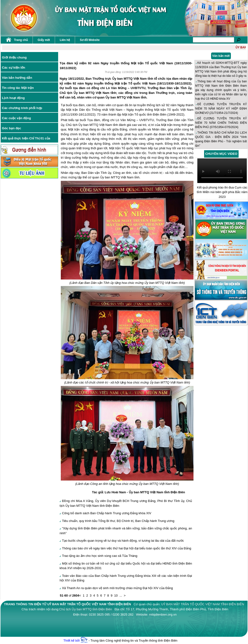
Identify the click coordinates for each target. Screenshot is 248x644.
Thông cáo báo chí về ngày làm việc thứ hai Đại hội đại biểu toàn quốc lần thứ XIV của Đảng (127, 548)
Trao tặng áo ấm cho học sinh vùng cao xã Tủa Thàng (100, 556)
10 (116, 595)
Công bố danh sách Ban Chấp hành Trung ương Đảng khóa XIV (107, 513)
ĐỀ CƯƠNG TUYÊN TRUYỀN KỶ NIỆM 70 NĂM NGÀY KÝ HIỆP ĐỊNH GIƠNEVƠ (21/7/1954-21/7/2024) (221, 109)
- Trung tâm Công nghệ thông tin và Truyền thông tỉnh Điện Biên (129, 641)
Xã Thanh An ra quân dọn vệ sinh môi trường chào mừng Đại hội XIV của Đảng (117, 588)
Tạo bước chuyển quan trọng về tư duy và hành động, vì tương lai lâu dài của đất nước (123, 541)
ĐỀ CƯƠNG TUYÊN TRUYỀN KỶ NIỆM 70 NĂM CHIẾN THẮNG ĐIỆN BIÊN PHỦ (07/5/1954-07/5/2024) (221, 123)
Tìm (239, 40)
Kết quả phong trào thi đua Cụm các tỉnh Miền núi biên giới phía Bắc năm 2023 (222, 192)
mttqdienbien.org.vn (163, 615)
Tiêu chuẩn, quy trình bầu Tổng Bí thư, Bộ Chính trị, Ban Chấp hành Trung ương (118, 521)
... (121, 595)
